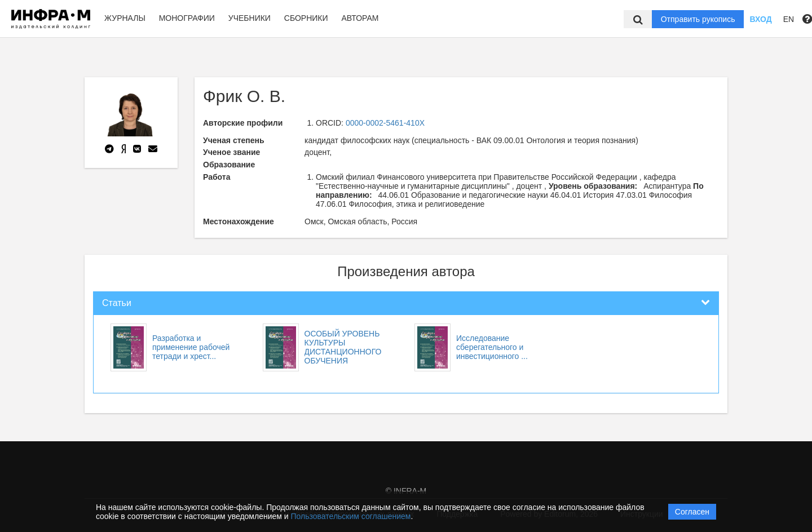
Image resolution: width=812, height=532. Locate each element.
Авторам (360, 18)
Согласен (692, 512)
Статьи (117, 303)
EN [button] (789, 19)
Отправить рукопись (698, 19)
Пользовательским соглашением (351, 516)
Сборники (306, 18)
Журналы (125, 18)
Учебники (250, 18)
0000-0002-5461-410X (385, 123)
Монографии (187, 18)
